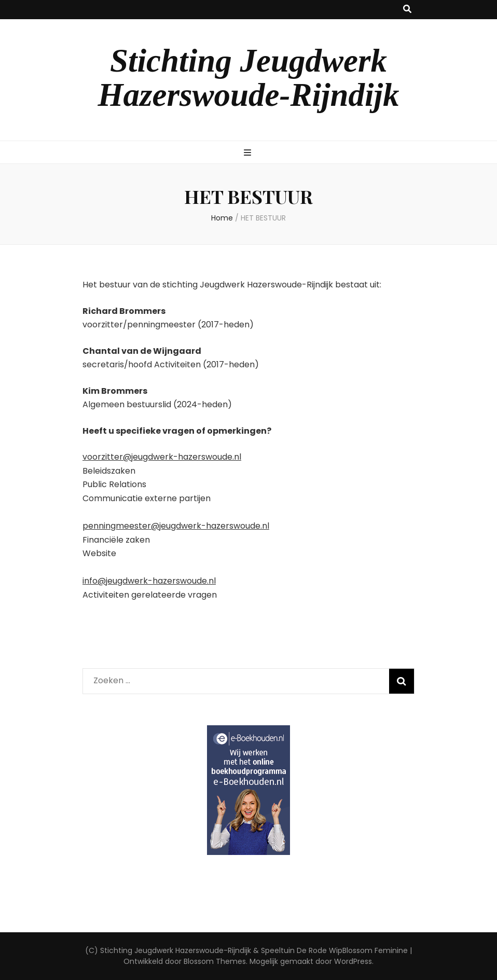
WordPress (353, 961)
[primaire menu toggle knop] (249, 153)
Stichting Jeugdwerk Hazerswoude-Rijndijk (248, 78)
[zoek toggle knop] (407, 10)
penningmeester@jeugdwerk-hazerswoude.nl (176, 526)
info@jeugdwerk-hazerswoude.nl (149, 581)
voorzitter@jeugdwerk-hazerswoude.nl (162, 457)
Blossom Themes (215, 961)
